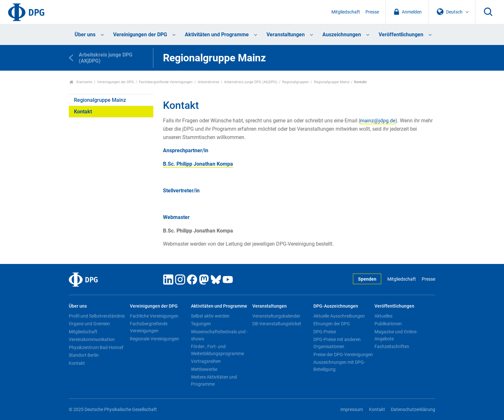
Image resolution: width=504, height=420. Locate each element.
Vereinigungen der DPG (140, 35)
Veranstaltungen (286, 35)
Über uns (85, 35)
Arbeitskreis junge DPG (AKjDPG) (251, 82)
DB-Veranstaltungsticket (277, 324)
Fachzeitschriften (392, 346)
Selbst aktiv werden (210, 316)
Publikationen (388, 324)
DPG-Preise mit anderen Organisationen (337, 343)
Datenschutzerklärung (413, 410)
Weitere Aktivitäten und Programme (214, 381)
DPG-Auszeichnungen (336, 306)
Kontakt (83, 112)
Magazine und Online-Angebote (396, 335)
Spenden (367, 279)
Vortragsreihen (206, 361)
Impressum (352, 410)
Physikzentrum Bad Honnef (96, 347)
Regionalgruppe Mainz (332, 82)
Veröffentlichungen (401, 35)
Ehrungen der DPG (332, 324)
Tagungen (201, 324)
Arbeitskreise (208, 82)
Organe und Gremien (89, 324)
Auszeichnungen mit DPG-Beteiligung (339, 366)
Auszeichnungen (342, 35)
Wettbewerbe (204, 369)
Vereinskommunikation (92, 339)
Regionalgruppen (296, 82)
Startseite (81, 82)
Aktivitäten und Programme (217, 35)
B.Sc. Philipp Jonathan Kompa (198, 164)
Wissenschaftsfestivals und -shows (219, 335)
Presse (372, 12)
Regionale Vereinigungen (154, 339)
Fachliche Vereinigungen (154, 316)
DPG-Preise (325, 332)
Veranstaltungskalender (276, 316)
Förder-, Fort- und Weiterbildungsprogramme (217, 350)
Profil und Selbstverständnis (97, 316)
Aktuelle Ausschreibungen (339, 316)
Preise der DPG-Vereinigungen (343, 354)
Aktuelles (383, 316)
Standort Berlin (84, 355)
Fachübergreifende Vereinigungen (166, 82)
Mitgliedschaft (346, 12)
